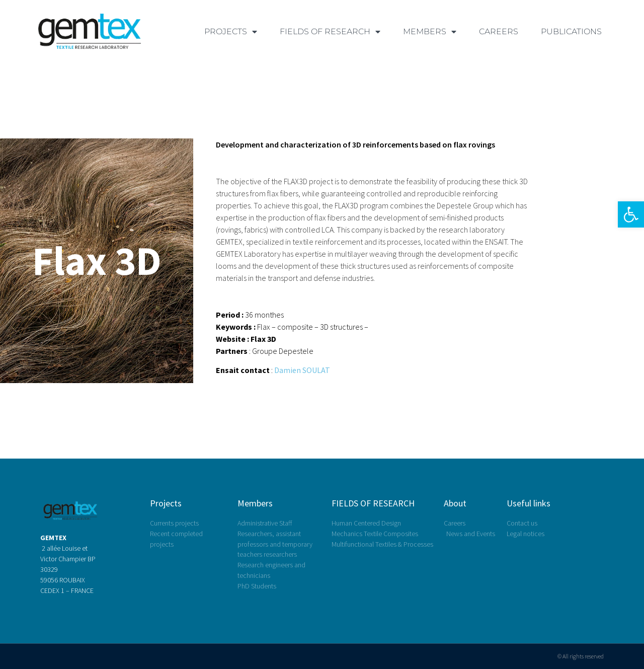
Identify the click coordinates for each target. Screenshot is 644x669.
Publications (571, 31)
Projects (166, 503)
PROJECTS (231, 32)
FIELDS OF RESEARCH (330, 32)
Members (255, 503)
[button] (631, 214)
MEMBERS (430, 32)
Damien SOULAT (302, 370)
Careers (499, 31)
